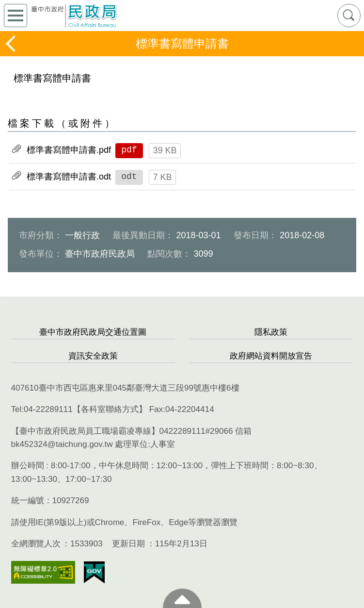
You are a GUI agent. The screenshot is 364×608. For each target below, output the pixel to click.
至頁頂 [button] (182, 598)
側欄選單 (16, 16)
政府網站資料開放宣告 (271, 356)
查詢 (349, 16)
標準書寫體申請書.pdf (69, 150)
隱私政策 (271, 332)
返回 (12, 44)
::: (3, 302)
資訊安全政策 (93, 356)
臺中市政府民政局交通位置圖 (93, 332)
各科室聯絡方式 (110, 409)
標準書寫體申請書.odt (69, 177)
